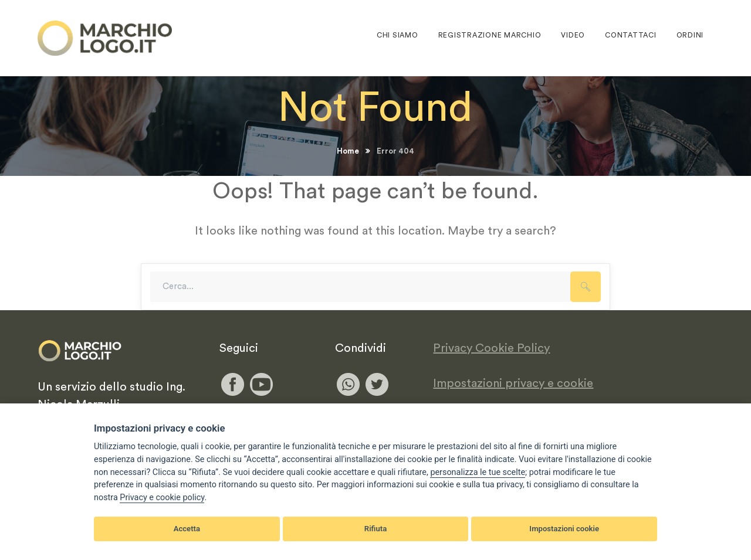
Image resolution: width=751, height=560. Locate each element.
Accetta (187, 529)
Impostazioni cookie (564, 529)
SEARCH (586, 287)
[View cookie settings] (478, 473)
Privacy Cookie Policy (491, 348)
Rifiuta (375, 529)
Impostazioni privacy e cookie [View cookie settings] (513, 383)
